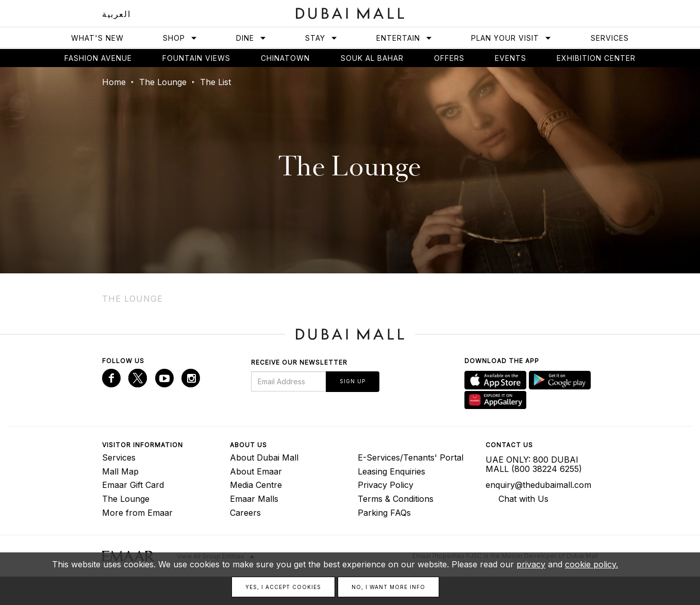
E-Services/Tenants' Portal (411, 457)
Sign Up (353, 381)
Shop (180, 38)
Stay (321, 38)
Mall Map (120, 471)
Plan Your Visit (511, 38)
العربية (116, 14)
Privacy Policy (386, 485)
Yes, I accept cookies (283, 587)
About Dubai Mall (264, 457)
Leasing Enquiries (391, 471)
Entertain (404, 38)
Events (511, 58)
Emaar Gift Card (133, 485)
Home (114, 82)
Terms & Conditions (396, 499)
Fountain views (196, 58)
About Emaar (256, 471)
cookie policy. (591, 564)
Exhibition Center (596, 58)
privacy (531, 564)
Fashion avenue (98, 58)
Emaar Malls (254, 499)
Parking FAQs (384, 513)
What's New (97, 38)
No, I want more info (388, 587)
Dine (251, 38)
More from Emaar (137, 513)
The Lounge (163, 82)
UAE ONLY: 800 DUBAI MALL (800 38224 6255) (534, 464)
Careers (245, 513)
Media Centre (256, 485)
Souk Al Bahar (372, 58)
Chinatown (285, 58)
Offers (449, 58)
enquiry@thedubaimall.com (538, 485)
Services (610, 38)
